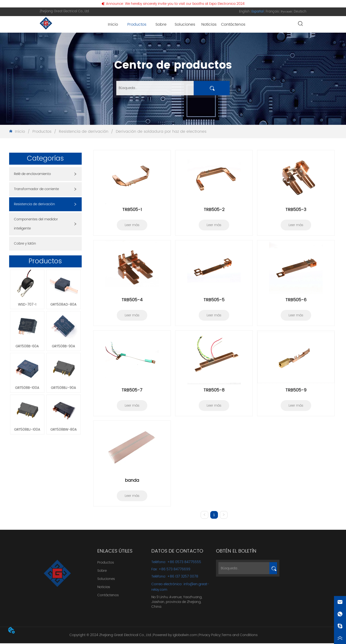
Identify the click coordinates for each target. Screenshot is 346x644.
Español (258, 12)
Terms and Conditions (240, 636)
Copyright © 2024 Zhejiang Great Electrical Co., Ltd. (111, 636)
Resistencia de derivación (84, 132)
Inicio (20, 132)
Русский (286, 12)
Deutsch (300, 12)
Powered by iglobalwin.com (175, 636)
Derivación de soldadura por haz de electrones (161, 132)
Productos (42, 132)
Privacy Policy (210, 636)
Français (272, 12)
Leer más (132, 225)
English (244, 12)
